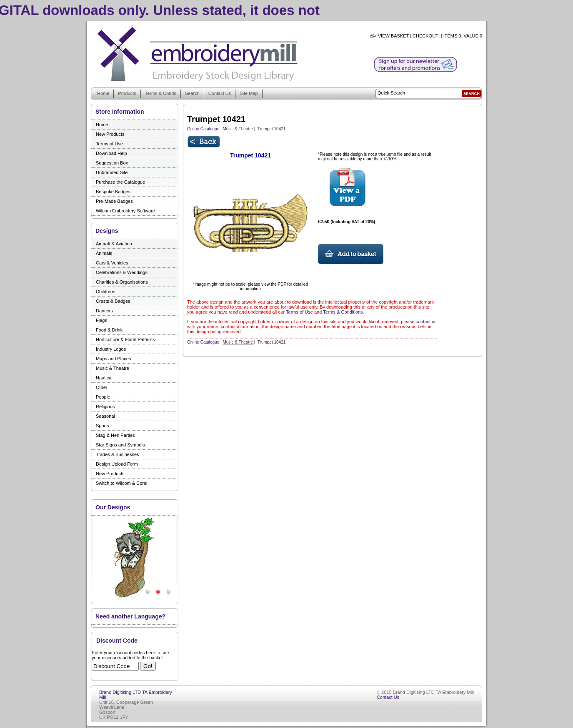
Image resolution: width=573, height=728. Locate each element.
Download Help (111, 153)
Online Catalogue (203, 129)
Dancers (104, 311)
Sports (103, 426)
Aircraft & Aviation (114, 244)
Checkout (425, 36)
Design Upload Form (117, 464)
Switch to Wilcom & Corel (121, 483)
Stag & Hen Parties (115, 435)
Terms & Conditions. (343, 312)
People (103, 397)
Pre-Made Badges (114, 201)
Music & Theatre (113, 368)
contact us (426, 322)
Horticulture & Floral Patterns (125, 339)
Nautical (104, 378)
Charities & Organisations (122, 282)
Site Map (249, 93)
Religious (105, 406)
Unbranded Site (112, 172)
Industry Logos (111, 349)
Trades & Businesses (118, 454)
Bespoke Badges (113, 192)
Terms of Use (109, 144)
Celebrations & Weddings (122, 272)
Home (103, 93)
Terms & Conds (161, 93)
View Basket (393, 36)
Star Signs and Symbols (120, 445)
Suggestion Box (112, 163)
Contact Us (220, 93)
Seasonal (105, 416)
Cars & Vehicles (112, 263)
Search (192, 93)
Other (102, 387)
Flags (101, 320)
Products (127, 93)
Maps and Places (113, 359)
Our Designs (113, 507)
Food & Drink (109, 330)
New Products (110, 134)
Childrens (105, 292)
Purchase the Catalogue (120, 182)
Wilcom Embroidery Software (125, 211)
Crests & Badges (113, 301)
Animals (104, 253)
